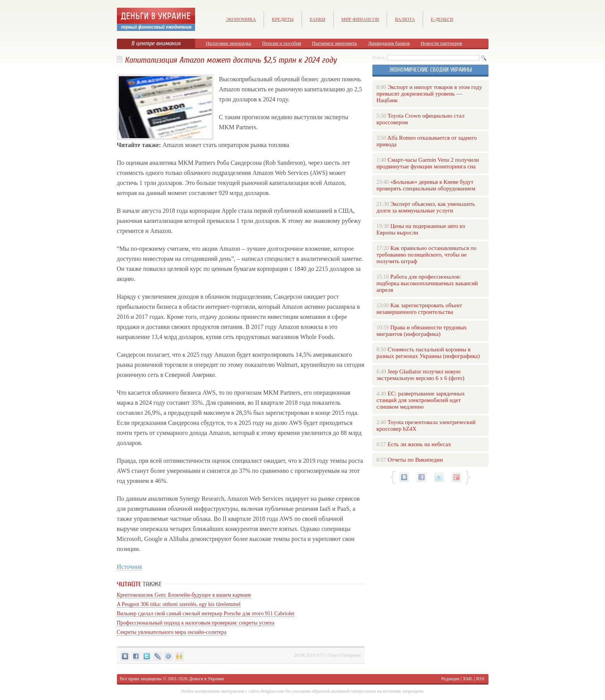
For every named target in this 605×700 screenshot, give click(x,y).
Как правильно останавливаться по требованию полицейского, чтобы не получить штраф (427, 255)
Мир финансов (360, 19)
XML (468, 679)
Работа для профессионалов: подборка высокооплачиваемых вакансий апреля (427, 283)
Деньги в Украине (207, 679)
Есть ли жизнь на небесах (419, 444)
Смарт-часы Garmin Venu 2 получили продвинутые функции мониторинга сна (428, 163)
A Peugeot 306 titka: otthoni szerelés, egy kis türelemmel (179, 604)
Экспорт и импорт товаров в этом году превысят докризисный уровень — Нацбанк (429, 94)
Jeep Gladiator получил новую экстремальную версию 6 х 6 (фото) (421, 375)
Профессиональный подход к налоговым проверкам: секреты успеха (196, 623)
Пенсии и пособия (282, 43)
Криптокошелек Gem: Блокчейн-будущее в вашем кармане (184, 595)
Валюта (405, 19)
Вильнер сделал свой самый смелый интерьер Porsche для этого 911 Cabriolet (206, 614)
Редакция (450, 679)
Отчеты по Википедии (415, 460)
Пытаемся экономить (334, 43)
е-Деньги (442, 19)
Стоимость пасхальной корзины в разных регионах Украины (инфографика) (428, 353)
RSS (480, 679)
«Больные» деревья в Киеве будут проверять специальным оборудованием (426, 185)
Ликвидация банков (389, 43)
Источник (130, 567)
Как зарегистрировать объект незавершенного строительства (419, 309)
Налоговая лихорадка (229, 43)
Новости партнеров (441, 43)
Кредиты (283, 19)
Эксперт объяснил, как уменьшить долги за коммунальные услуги (426, 207)
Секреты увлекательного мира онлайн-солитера (172, 632)
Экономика (241, 19)
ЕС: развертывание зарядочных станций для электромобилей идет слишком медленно (421, 400)
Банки (318, 19)
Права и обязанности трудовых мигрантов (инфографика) (422, 331)
